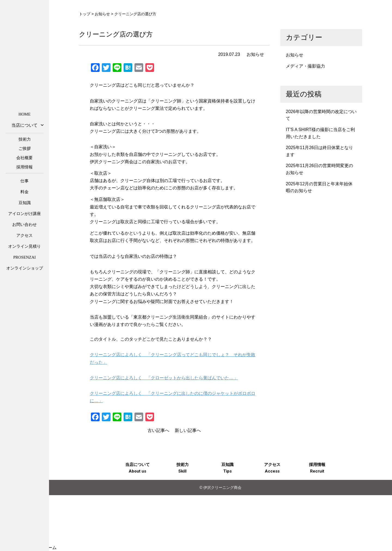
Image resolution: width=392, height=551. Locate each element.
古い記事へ (158, 430)
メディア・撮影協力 (305, 66)
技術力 (25, 139)
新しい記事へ (188, 430)
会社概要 (24, 158)
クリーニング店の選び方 (116, 34)
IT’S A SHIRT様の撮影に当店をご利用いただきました (320, 133)
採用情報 (24, 167)
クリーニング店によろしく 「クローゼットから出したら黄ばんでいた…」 (164, 378)
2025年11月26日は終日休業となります (319, 151)
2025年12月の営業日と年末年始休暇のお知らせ (319, 187)
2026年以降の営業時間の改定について (321, 115)
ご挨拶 (25, 149)
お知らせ (255, 54)
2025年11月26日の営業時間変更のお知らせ (319, 169)
